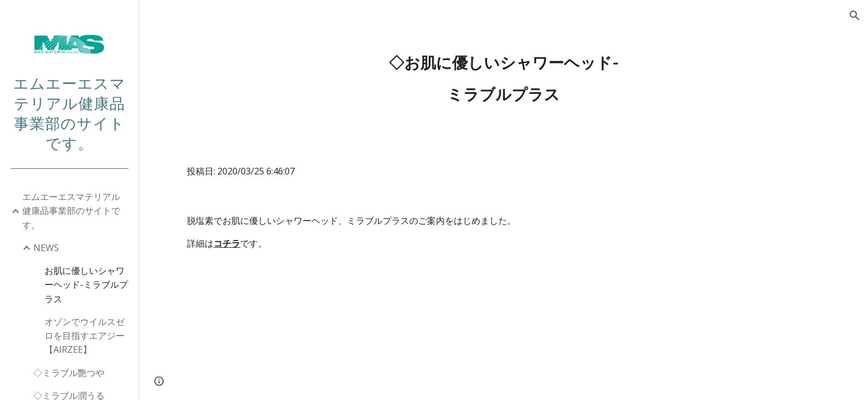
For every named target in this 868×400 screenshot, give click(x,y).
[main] (503, 79)
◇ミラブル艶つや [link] (69, 373)
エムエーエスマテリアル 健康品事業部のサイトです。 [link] (76, 211)
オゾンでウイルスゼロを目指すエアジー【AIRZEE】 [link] (85, 336)
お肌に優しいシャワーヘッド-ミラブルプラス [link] (86, 285)
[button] (855, 16)
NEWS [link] (46, 248)
